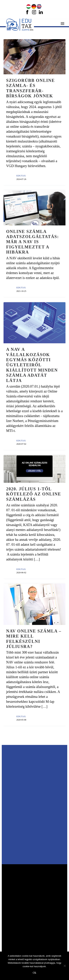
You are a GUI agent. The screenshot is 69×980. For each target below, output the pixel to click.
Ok (34, 973)
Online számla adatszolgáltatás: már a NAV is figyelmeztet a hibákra (33, 242)
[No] (65, 966)
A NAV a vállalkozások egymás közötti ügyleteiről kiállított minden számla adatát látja (32, 365)
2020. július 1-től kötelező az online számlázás (34, 494)
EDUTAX (21, 176)
